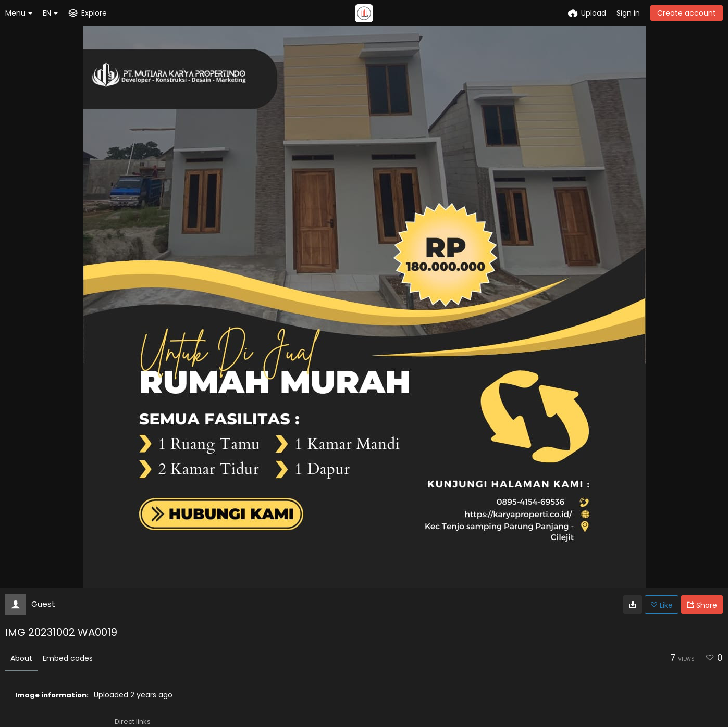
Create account (687, 13)
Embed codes (68, 658)
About (21, 658)
